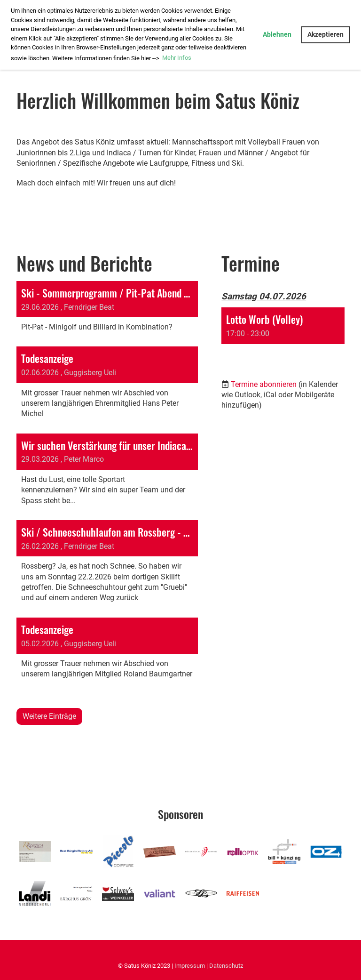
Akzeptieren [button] (326, 35)
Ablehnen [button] (277, 35)
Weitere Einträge (49, 716)
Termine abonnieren (264, 384)
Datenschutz (226, 966)
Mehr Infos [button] (177, 58)
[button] (283, 334)
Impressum (190, 966)
